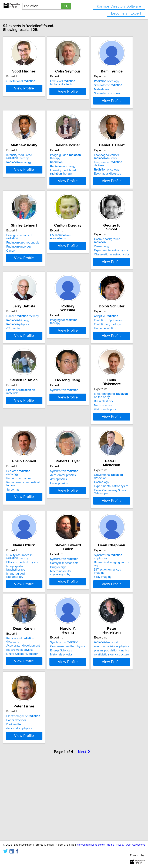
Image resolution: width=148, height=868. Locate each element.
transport (111, 695)
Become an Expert (126, 13)
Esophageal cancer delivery (112, 174)
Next (84, 828)
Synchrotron (69, 434)
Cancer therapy (28, 347)
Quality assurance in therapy (25, 610)
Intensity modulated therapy (24, 174)
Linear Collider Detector (27, 711)
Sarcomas (18, 540)
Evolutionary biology (113, 355)
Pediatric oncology (23, 523)
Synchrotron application (113, 610)
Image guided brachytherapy (21, 621)
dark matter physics (24, 795)
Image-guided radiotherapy (21, 628)
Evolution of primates (113, 351)
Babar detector (21, 787)
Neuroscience (108, 445)
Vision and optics (110, 449)
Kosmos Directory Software (119, 6)
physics (23, 355)
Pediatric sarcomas (24, 528)
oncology (112, 85)
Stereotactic (113, 89)
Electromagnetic (28, 783)
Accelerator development (28, 703)
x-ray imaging (108, 630)
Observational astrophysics (117, 275)
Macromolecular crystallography (66, 622)
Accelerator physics (68, 525)
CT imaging (19, 359)
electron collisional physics (117, 699)
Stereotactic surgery (112, 97)
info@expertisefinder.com (91, 845)
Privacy (120, 845)
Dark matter (19, 791)
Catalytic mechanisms (70, 612)
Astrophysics (64, 529)
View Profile (29, 114)
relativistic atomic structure (117, 708)
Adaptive (111, 347)
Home (110, 845)
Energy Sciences (66, 704)
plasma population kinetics (117, 704)
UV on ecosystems (66, 261)
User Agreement (135, 845)
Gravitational (26, 85)
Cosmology (107, 267)
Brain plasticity (109, 441)
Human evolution (110, 359)
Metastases (107, 93)
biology (23, 351)
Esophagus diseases (113, 191)
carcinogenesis (28, 267)
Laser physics (64, 533)
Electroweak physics (25, 707)
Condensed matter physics (73, 699)
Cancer (16, 275)
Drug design (63, 616)
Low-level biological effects (68, 87)
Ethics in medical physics (28, 615)
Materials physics (67, 708)
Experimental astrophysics (116, 271)
